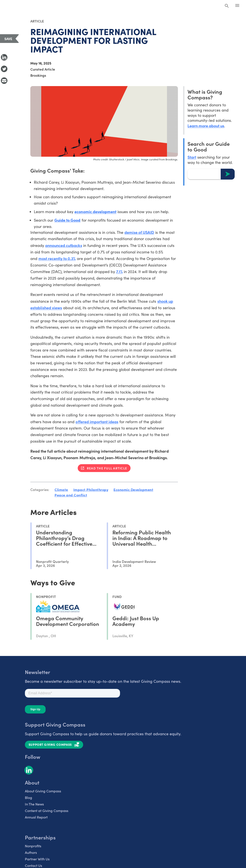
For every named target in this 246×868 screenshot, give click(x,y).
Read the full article (107, 468)
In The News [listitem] (34, 804)
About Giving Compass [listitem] (43, 791)
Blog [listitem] (28, 798)
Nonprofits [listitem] (33, 846)
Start (192, 157)
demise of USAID (139, 232)
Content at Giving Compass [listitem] (47, 811)
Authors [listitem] (31, 852)
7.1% (119, 271)
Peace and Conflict (71, 495)
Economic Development (133, 489)
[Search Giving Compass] (227, 6)
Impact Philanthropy (91, 489)
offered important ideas (97, 422)
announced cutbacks (64, 245)
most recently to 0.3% (57, 258)
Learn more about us (206, 126)
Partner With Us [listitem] (37, 859)
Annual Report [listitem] (36, 817)
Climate (61, 489)
